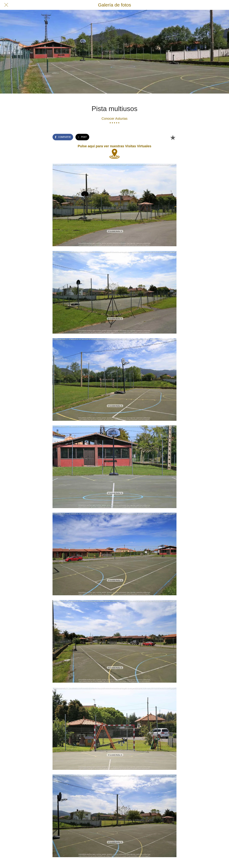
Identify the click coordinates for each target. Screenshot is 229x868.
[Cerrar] (6, 5)
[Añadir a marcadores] (173, 137)
